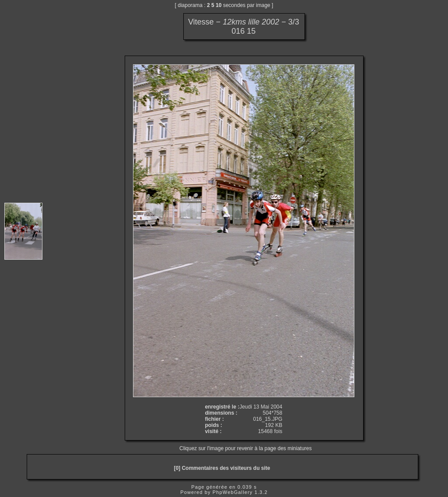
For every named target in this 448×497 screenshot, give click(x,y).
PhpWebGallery (233, 492)
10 (219, 5)
